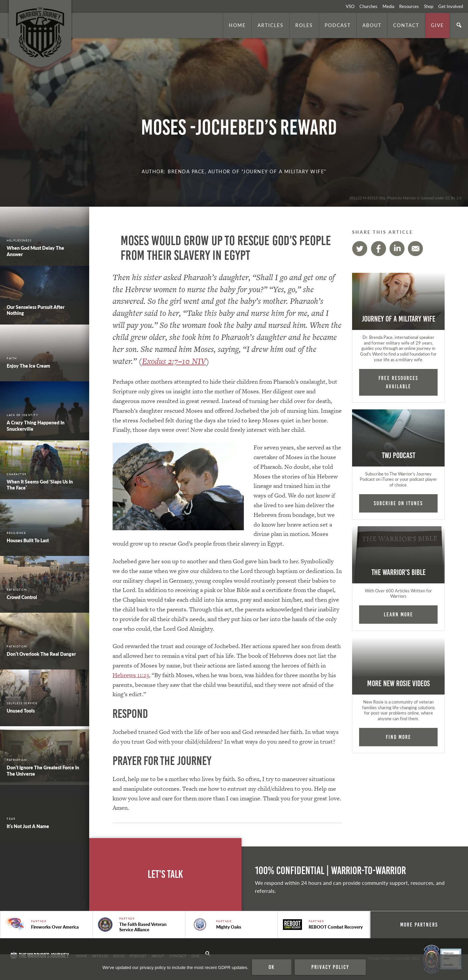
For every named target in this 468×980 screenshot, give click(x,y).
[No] (460, 967)
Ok (272, 967)
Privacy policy (330, 967)
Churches (368, 6)
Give (437, 25)
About (372, 25)
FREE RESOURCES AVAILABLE (398, 382)
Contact (406, 25)
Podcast (338, 25)
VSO (350, 6)
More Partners (419, 925)
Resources (409, 6)
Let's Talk (165, 874)
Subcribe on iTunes (398, 503)
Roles (304, 25)
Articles (271, 25)
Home (237, 25)
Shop (429, 6)
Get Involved (451, 6)
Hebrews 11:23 (131, 675)
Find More (399, 737)
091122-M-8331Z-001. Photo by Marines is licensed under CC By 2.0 (405, 198)
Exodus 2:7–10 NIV (174, 361)
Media (388, 6)
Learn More (399, 614)
